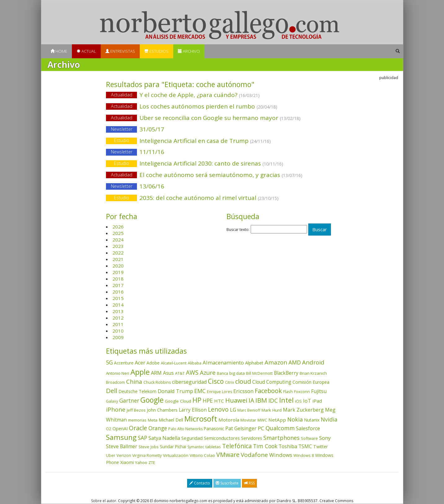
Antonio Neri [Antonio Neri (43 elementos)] (118, 373)
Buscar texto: (238, 230)
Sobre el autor (104, 501)
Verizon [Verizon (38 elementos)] (124, 455)
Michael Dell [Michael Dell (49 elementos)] (171, 420)
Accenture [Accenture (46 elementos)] (124, 363)
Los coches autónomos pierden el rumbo (222, 107)
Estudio (122, 141)
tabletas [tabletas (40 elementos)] (213, 447)
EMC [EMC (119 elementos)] (200, 391)
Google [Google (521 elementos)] (152, 400)
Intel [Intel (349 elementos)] (286, 400)
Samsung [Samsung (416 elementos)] (121, 437)
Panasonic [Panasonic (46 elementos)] (214, 429)
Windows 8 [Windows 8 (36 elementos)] (304, 455)
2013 (118, 311)
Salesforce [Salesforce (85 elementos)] (308, 428)
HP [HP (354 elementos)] (197, 400)
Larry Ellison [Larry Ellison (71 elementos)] (193, 410)
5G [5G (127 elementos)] (109, 362)
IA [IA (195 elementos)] (251, 400)
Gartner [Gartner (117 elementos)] (129, 400)
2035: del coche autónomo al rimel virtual (222, 198)
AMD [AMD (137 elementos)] (295, 362)
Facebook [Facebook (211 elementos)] (268, 391)
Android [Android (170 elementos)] (313, 362)
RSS (249, 483)
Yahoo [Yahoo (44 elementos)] (141, 462)
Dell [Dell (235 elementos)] (112, 391)
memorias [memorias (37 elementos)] (137, 420)
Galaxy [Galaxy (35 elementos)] (112, 401)
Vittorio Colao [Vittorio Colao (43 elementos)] (202, 455)
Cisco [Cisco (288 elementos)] (216, 381)
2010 (118, 331)
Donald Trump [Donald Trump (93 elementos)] (175, 391)
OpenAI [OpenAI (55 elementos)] (120, 429)
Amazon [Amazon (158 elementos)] (276, 362)
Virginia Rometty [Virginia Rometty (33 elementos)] (147, 455)
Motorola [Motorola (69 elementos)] (229, 420)
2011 (118, 324)
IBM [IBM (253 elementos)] (261, 400)
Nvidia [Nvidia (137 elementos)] (329, 419)
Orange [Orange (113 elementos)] (158, 428)
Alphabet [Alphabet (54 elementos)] (254, 363)
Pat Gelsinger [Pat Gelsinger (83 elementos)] (241, 428)
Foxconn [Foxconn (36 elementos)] (302, 391)
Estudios (156, 51)
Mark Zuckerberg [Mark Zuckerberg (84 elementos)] (303, 410)
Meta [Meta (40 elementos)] (153, 420)
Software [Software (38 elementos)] (309, 438)
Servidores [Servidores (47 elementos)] (252, 438)
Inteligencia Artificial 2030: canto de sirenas (222, 164)
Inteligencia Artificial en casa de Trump (222, 141)
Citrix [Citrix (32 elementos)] (229, 382)
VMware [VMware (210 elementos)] (228, 455)
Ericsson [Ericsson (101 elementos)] (243, 391)
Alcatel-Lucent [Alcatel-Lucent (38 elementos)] (174, 363)
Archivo (189, 51)
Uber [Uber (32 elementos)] (111, 455)
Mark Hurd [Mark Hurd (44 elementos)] (272, 410)
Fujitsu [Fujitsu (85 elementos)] (319, 391)
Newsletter (122, 129)
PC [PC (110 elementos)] (261, 428)
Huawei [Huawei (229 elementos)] (236, 400)
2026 (118, 227)
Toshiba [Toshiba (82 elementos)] (288, 446)
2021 (118, 259)
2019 (118, 272)
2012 (118, 318)
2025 (118, 233)
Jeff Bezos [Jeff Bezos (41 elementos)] (136, 410)
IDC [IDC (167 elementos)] (273, 400)
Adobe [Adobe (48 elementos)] (153, 363)
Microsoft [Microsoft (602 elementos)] (201, 419)
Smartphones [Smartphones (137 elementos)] (281, 438)
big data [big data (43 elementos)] (237, 373)
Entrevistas (120, 51)
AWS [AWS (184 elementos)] (192, 372)
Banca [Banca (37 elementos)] (222, 373)
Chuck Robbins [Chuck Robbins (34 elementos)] (157, 382)
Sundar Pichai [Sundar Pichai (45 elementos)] (173, 447)
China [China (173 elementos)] (134, 382)
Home (59, 51)
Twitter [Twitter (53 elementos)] (321, 447)
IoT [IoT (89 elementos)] (307, 401)
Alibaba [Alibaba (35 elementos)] (195, 363)
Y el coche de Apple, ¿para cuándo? (222, 95)
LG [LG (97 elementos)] (233, 410)
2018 (118, 279)
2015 (118, 298)
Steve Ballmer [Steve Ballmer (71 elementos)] (122, 447)
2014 (118, 305)
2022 (118, 253)
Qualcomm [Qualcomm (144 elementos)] (280, 428)
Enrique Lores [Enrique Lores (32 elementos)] (220, 392)
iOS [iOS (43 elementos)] (298, 401)
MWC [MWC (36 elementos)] (262, 420)
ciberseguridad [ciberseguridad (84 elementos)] (189, 382)
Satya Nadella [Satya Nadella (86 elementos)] (164, 438)
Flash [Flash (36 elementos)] (288, 391)
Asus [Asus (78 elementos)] (168, 373)
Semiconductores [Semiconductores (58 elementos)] (222, 438)
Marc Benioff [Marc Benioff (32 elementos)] (249, 410)
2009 (118, 337)
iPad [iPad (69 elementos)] (317, 401)
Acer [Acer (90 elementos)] (140, 363)
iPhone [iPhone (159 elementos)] (116, 409)
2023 (118, 246)
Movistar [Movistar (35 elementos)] (248, 420)
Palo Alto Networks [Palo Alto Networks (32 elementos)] (185, 429)
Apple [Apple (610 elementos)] (140, 372)
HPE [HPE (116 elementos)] (208, 400)
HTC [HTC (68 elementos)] (219, 401)
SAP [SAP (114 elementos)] (143, 438)
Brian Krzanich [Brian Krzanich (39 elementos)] (313, 373)
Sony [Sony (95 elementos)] (325, 438)
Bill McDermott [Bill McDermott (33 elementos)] (259, 373)
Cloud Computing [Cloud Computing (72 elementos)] (272, 382)
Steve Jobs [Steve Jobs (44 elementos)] (149, 447)
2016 (118, 292)
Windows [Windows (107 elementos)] (281, 455)
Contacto (200, 483)
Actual (86, 51)
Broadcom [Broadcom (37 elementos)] (115, 382)
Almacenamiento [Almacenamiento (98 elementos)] (223, 363)
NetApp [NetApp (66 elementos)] (277, 420)
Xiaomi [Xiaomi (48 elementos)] (127, 462)
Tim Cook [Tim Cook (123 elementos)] (265, 446)
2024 (118, 240)
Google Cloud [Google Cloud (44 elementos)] (178, 401)
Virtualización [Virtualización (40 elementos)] (176, 455)
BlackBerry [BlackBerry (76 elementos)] (286, 373)
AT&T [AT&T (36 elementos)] (180, 373)
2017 (118, 285)
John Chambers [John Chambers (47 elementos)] (162, 410)
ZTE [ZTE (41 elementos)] (152, 462)
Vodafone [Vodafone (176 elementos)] (254, 455)
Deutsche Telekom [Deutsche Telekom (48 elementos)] (137, 391)
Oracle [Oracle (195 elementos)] (138, 428)
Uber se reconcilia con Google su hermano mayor (222, 118)
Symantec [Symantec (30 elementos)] (196, 447)
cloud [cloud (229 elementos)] (243, 381)
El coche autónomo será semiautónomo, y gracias (222, 175)
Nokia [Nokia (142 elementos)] (295, 419)
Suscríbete (227, 483)
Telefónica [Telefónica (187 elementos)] (237, 446)
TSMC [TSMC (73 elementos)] (305, 446)
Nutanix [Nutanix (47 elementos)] (312, 420)
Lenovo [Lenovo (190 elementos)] (218, 409)
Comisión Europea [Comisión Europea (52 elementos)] (311, 382)
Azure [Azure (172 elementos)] (208, 373)
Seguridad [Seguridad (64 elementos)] (192, 438)
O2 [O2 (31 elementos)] (109, 429)
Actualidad (122, 95)
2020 (118, 266)
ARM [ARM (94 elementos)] (156, 373)
